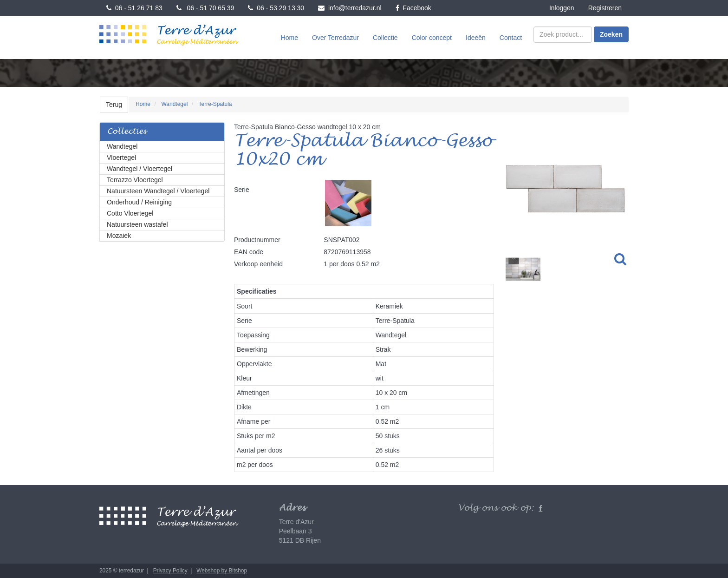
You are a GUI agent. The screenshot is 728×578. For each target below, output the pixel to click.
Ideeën (476, 38)
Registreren (605, 8)
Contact (511, 38)
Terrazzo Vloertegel (135, 180)
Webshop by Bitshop (222, 571)
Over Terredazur (335, 38)
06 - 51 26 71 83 (134, 8)
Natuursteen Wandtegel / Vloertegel (158, 191)
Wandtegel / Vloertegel (140, 169)
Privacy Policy (170, 571)
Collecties (127, 132)
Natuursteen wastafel (137, 224)
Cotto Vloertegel (130, 213)
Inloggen (562, 8)
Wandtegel (122, 146)
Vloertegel (121, 158)
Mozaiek (119, 236)
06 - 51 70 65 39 (205, 8)
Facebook (413, 8)
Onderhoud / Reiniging (139, 202)
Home (289, 38)
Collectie (385, 38)
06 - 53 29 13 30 (276, 8)
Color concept (432, 38)
